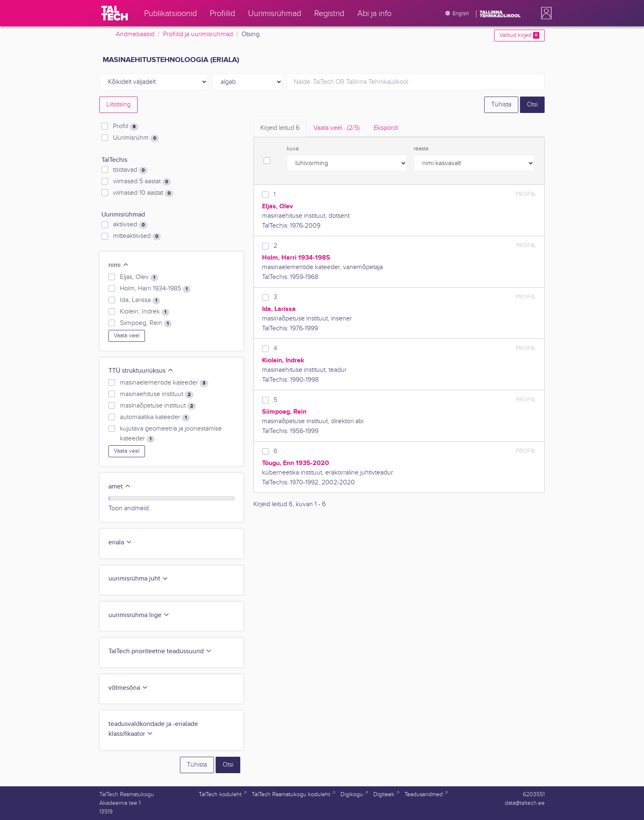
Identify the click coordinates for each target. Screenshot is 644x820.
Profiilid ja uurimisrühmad (198, 34)
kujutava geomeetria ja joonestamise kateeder (171, 434)
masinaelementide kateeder (164, 383)
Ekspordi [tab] (386, 128)
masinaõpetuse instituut (158, 406)
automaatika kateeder (155, 417)
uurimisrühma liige (139, 615)
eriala (120, 542)
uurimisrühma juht (138, 579)
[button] (545, 13)
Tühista (501, 105)
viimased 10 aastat (143, 193)
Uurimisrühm (136, 138)
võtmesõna (128, 688)
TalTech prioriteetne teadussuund (160, 651)
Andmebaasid (135, 34)
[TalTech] (115, 13)
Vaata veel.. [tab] (337, 128)
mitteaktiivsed (137, 236)
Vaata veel (127, 336)
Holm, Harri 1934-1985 (155, 289)
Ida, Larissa (140, 300)
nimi (119, 265)
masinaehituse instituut (157, 394)
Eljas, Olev (139, 277)
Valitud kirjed (519, 35)
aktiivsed (130, 225)
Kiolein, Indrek (145, 312)
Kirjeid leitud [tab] (280, 128)
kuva (293, 149)
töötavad (130, 170)
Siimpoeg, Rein (146, 323)
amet (120, 487)
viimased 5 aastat (142, 182)
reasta (421, 149)
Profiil (126, 127)
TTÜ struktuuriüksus (141, 371)
